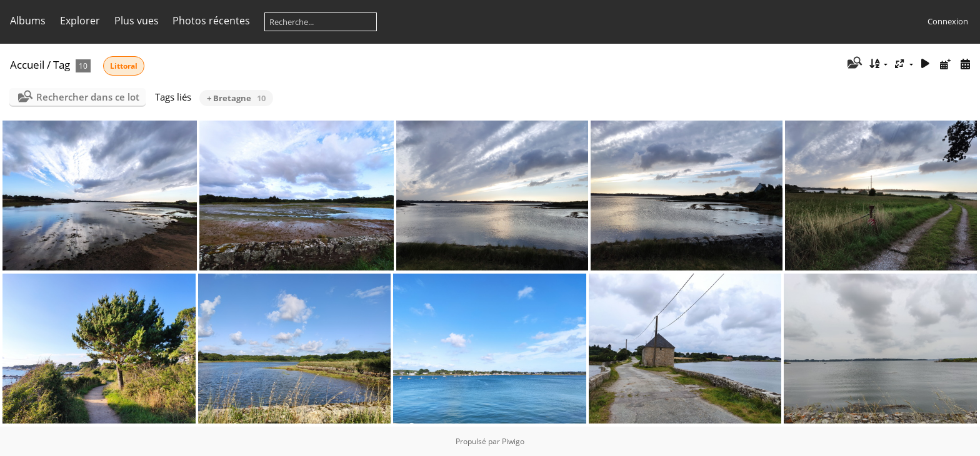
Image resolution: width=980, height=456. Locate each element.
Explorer (80, 21)
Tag (62, 65)
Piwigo (513, 441)
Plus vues (137, 21)
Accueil (27, 65)
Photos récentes (211, 21)
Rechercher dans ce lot (88, 97)
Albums (28, 21)
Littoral (124, 66)
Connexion (948, 21)
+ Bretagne (236, 98)
